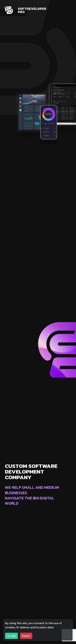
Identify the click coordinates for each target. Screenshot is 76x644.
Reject (26, 636)
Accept (11, 636)
